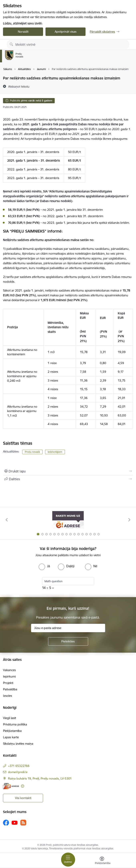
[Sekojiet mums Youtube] (15, 822)
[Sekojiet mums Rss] (23, 823)
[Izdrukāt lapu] (68, 471)
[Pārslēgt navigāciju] (68, 860)
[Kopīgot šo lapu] (68, 479)
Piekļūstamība (12, 731)
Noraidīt (23, 32)
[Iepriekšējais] (7, 520)
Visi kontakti (23, 798)
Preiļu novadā (32, 452)
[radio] (44, 566)
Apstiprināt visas (66, 32)
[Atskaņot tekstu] (19, 86)
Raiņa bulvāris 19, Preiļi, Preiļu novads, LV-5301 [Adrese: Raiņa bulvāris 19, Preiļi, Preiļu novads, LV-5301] (40, 778)
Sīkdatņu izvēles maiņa (18, 744)
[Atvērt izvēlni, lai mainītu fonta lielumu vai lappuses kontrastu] (102, 861)
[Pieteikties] (68, 641)
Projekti (8, 683)
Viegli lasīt (10, 718)
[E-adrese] (11, 786)
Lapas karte (11, 737)
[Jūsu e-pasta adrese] (68, 628)
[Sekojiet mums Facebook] (6, 823)
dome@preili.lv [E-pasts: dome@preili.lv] (18, 772)
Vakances (9, 670)
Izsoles (8, 696)
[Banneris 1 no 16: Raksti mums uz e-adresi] (68, 520)
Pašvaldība (10, 689)
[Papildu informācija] (23, 786)
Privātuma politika (15, 724)
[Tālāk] (129, 520)
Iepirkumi (9, 676)
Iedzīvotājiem (55, 452)
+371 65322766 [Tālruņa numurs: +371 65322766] (19, 766)
